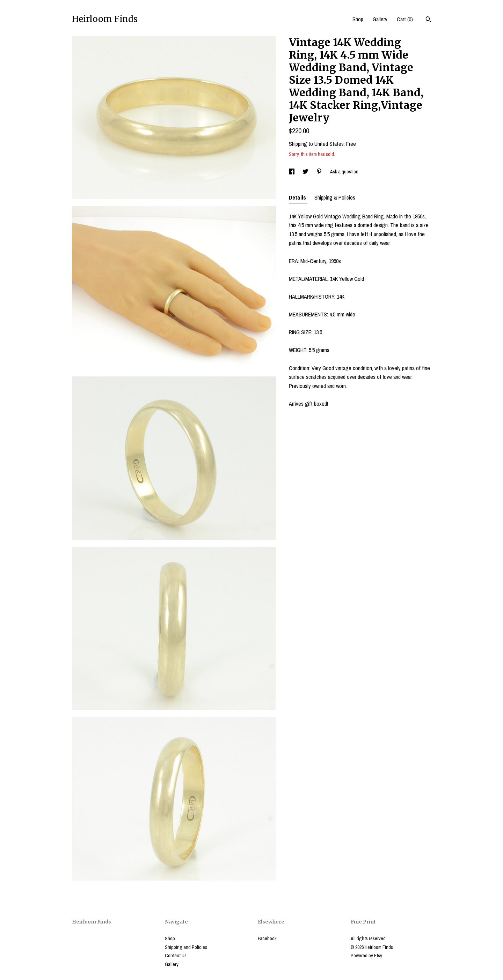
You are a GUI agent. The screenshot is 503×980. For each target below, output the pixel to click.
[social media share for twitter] (306, 172)
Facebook (267, 938)
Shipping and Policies (186, 947)
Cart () (405, 19)
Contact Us (176, 956)
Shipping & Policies (335, 197)
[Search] (428, 20)
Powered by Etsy (366, 956)
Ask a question (344, 172)
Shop (358, 19)
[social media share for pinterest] (320, 172)
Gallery (380, 19)
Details (298, 197)
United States (329, 144)
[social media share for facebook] (292, 172)
